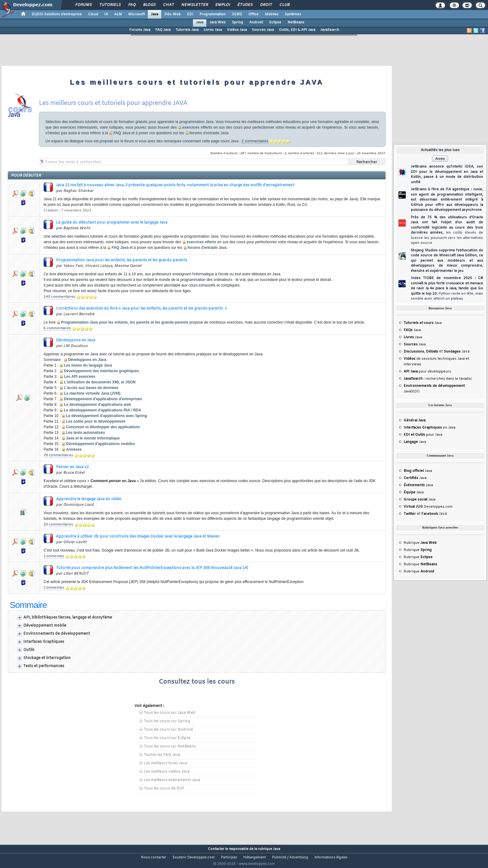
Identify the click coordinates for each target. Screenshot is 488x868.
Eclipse (275, 22)
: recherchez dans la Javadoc (438, 379)
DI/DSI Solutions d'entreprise (57, 14)
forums (196, 133)
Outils (29, 650)
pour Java (423, 435)
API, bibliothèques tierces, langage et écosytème (68, 618)
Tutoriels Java (187, 30)
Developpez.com (428, 507)
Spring (237, 22)
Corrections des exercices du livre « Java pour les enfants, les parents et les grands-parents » (141, 309)
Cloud (93, 14)
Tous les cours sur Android (168, 730)
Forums (83, 5)
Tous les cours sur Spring (167, 721)
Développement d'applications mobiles (101, 444)
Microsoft (136, 14)
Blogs (149, 5)
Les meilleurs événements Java (172, 780)
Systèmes (293, 14)
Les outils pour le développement (96, 421)
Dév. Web (173, 14)
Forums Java (140, 30)
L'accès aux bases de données (91, 388)
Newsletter (194, 5)
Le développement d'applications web (97, 405)
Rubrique (420, 543)
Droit (266, 5)
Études (245, 5)
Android (256, 22)
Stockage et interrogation (47, 658)
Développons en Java (76, 340)
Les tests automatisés (85, 433)
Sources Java (263, 30)
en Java (429, 428)
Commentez (54, 556)
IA (106, 14)
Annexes (74, 449)
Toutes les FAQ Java (162, 755)
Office (253, 14)
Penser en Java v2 (72, 467)
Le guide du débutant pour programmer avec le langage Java (112, 223)
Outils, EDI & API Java (297, 30)
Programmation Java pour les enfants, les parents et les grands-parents (122, 260)
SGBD (237, 14)
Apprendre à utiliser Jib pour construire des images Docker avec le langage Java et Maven (138, 537)
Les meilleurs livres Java (165, 763)
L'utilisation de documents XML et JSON (100, 382)
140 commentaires (59, 297)
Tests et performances (44, 666)
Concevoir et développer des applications (103, 427)
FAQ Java (163, 30)
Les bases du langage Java (88, 365)
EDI (190, 14)
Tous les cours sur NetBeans (170, 747)
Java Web (218, 22)
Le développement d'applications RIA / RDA (102, 410)
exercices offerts (197, 127)
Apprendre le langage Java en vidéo (89, 499)
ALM (118, 14)
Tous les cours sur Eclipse (167, 738)
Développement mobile (45, 626)
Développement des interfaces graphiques (101, 371)
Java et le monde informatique (93, 438)
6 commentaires (57, 328)
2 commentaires (255, 141)
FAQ (132, 5)
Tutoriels (110, 5)
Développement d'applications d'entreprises (103, 399)
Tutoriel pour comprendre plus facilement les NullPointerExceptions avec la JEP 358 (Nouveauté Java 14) (152, 568)
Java (155, 14)
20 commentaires (58, 524)
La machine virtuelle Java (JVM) (92, 393)
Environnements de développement (57, 634)
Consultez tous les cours (197, 682)
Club (284, 5)
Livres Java (213, 30)
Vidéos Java (237, 30)
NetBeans (296, 22)
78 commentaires (58, 455)
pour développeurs (427, 372)
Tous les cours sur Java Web (170, 713)
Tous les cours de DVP (164, 789)
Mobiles (272, 14)
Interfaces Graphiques (44, 642)
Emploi (222, 5)
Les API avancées (80, 377)
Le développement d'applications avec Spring (106, 416)
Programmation (213, 14)
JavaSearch (330, 30)
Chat (168, 5)
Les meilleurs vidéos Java (167, 772)
